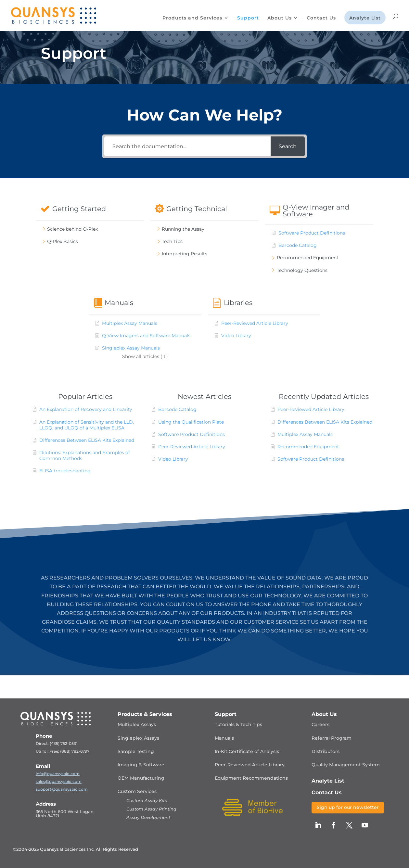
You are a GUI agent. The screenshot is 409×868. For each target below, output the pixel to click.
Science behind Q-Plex (72, 229)
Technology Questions (302, 270)
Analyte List (365, 18)
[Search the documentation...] (188, 146)
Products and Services (192, 18)
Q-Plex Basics (63, 241)
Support (248, 18)
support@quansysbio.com (62, 789)
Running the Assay (183, 229)
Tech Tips (172, 241)
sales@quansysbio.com (59, 781)
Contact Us (321, 18)
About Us (280, 18)
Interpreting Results (185, 254)
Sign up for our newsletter (348, 807)
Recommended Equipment (308, 258)
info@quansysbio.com (58, 774)
